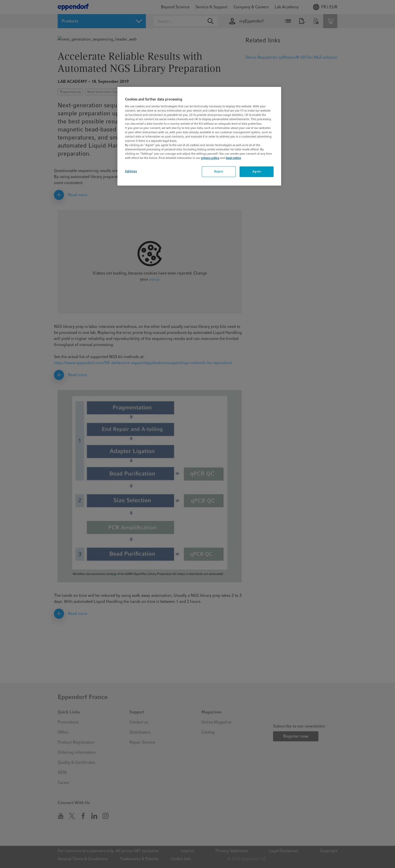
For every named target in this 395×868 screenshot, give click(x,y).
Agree (257, 171)
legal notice (233, 158)
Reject (219, 171)
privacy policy (210, 158)
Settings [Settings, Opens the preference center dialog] (131, 171)
